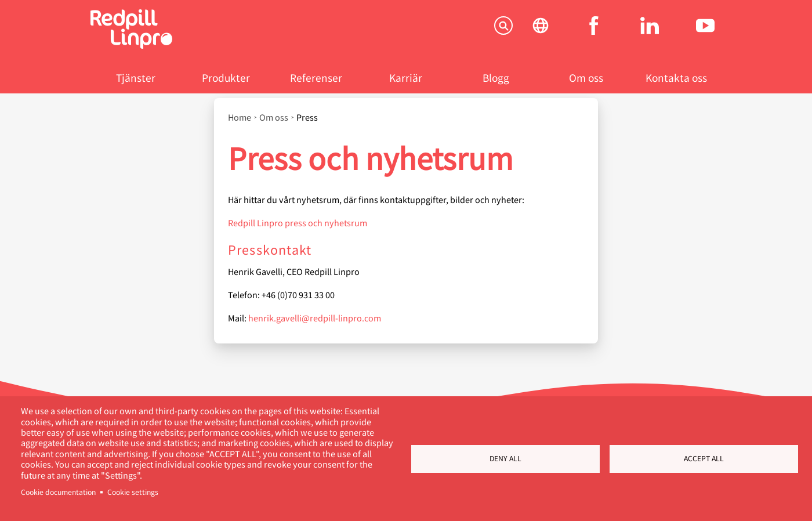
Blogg (496, 77)
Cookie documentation (58, 492)
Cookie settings (133, 492)
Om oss (586, 77)
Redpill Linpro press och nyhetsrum (298, 222)
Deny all (505, 458)
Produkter (226, 77)
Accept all (704, 458)
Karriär (406, 77)
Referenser (316, 77)
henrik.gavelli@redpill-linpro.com (315, 318)
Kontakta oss (676, 77)
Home (240, 117)
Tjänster (136, 77)
